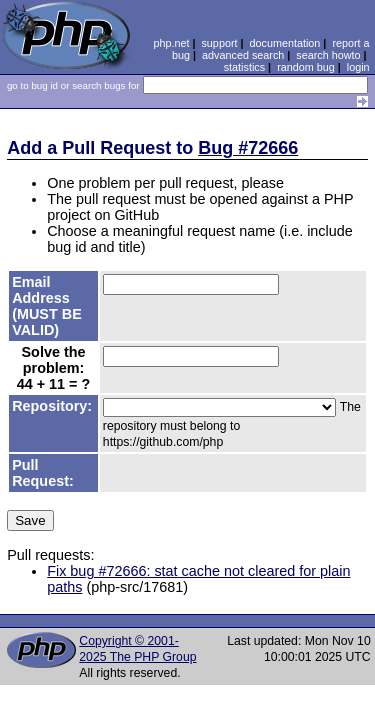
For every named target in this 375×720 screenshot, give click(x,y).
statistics (244, 67)
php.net (171, 43)
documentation (285, 43)
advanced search (243, 55)
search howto (328, 55)
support (219, 43)
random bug (306, 67)
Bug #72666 (248, 148)
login (358, 67)
